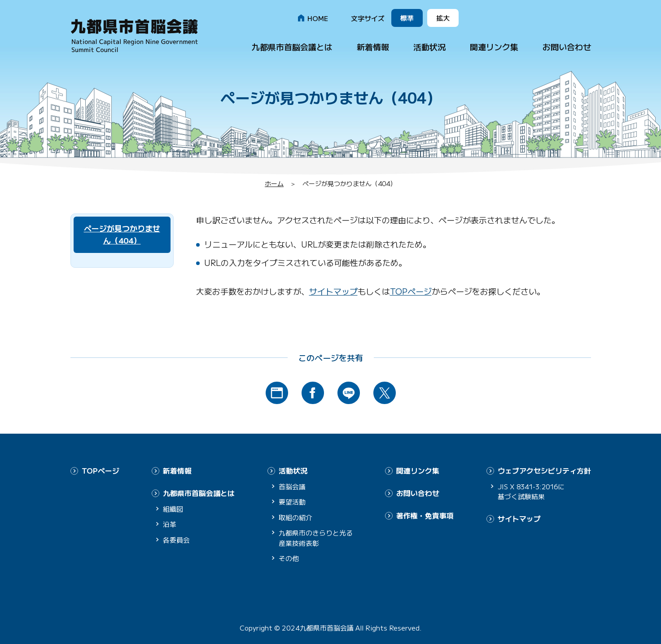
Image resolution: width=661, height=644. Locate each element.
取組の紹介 (295, 517)
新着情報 (373, 47)
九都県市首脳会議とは (292, 47)
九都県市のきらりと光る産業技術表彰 (316, 538)
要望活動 (292, 502)
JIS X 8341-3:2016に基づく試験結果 (533, 491)
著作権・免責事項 (425, 514)
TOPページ (411, 291)
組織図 (173, 508)
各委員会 (176, 539)
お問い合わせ (567, 47)
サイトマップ (333, 291)
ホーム (274, 183)
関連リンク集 (494, 47)
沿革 (170, 524)
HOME (318, 18)
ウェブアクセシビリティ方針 (544, 470)
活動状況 (429, 47)
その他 (289, 558)
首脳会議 (292, 486)
